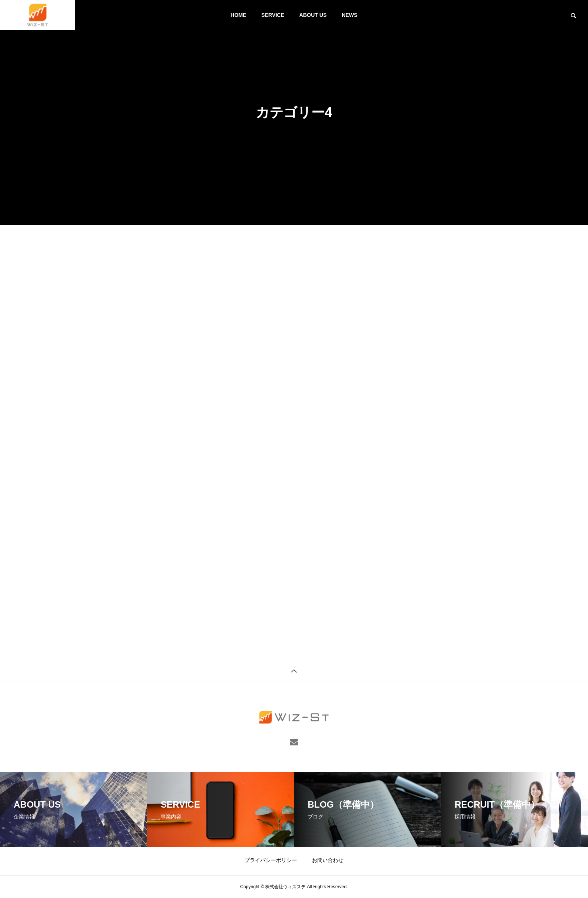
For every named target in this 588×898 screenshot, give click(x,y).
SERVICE (273, 15)
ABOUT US (313, 15)
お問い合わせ (328, 860)
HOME (238, 15)
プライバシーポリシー (271, 860)
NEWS (349, 15)
